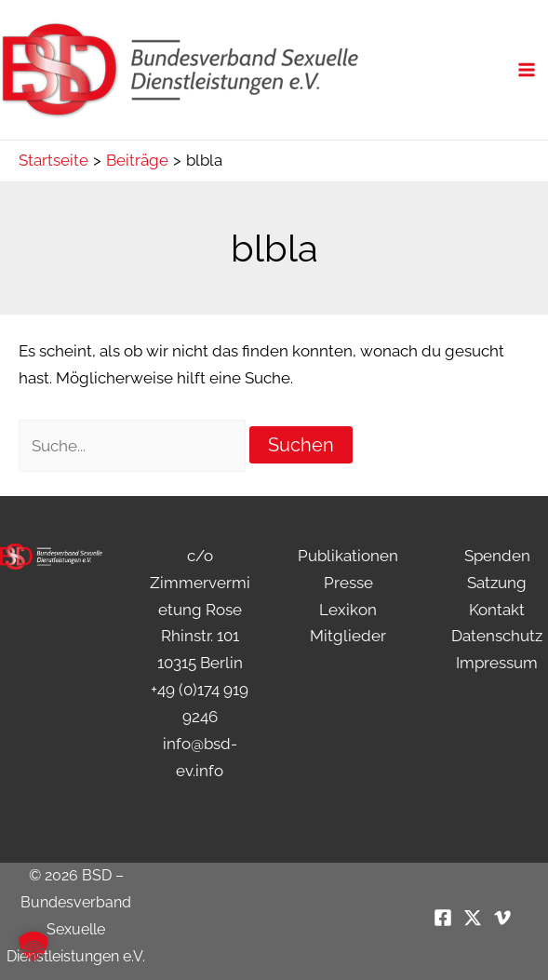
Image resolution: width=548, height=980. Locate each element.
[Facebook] (443, 918)
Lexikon (348, 610)
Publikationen (348, 556)
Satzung (497, 583)
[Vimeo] (502, 918)
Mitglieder (348, 636)
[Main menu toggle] (528, 70)
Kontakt (497, 610)
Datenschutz (497, 636)
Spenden (497, 556)
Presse (348, 583)
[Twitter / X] (473, 918)
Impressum (497, 663)
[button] (33, 946)
